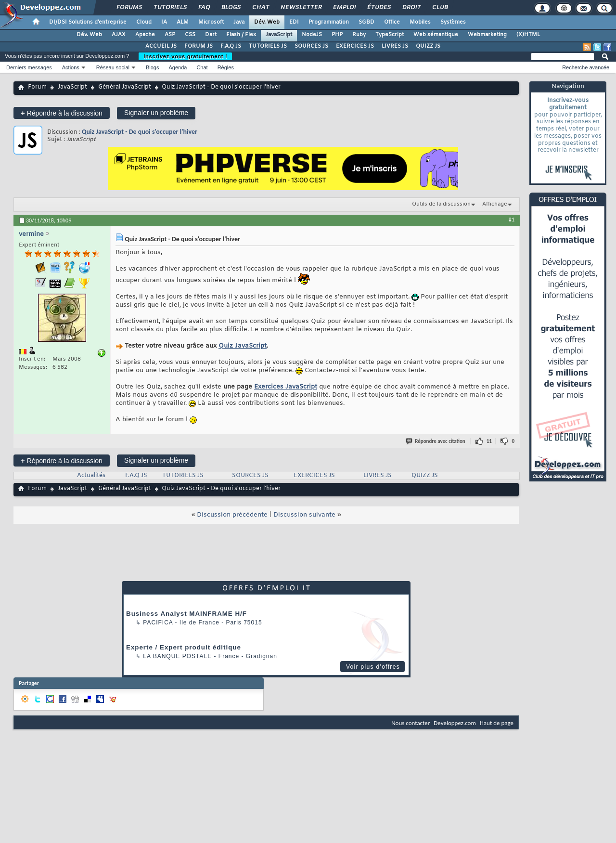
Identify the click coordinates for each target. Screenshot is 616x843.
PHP (337, 35)
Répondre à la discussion (62, 113)
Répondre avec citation (436, 441)
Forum (37, 87)
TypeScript (390, 35)
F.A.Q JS (231, 46)
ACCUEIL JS (161, 46)
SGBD (366, 22)
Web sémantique (436, 35)
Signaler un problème (156, 113)
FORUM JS (199, 46)
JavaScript (279, 35)
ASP (170, 35)
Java (239, 22)
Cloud (144, 22)
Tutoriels (170, 8)
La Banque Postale (177, 656)
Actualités (91, 476)
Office (392, 22)
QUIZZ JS (428, 46)
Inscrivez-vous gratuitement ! (185, 56)
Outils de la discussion (441, 204)
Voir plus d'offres (373, 667)
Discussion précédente (232, 515)
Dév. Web (267, 22)
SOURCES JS (311, 46)
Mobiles (420, 22)
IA (164, 22)
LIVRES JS (395, 46)
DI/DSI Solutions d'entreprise (88, 22)
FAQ (204, 8)
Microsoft (211, 22)
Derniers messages (29, 67)
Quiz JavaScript (243, 346)
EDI (294, 22)
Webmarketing (487, 35)
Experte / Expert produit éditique (184, 647)
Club (439, 8)
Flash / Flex (241, 35)
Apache (145, 35)
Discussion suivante (304, 515)
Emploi (344, 8)
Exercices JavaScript (286, 387)
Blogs (231, 8)
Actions (71, 67)
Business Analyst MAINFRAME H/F (186, 614)
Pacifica (158, 623)
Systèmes (453, 22)
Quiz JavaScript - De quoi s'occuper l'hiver (140, 132)
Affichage (495, 204)
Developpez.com (455, 723)
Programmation (329, 22)
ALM (183, 22)
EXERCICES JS (355, 46)
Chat (260, 8)
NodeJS (312, 35)
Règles (226, 67)
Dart (211, 35)
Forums (129, 8)
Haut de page (497, 723)
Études (379, 8)
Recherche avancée (586, 67)
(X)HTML (528, 35)
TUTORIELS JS (268, 46)
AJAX (119, 35)
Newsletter (301, 8)
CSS (190, 35)
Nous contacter (411, 723)
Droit (411, 8)
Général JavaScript (125, 87)
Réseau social (113, 67)
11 (489, 441)
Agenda (178, 67)
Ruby (359, 35)
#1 (512, 220)
